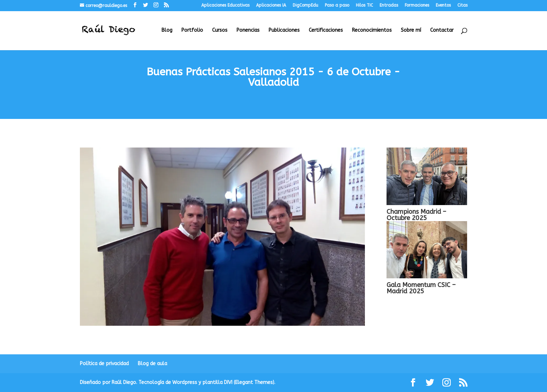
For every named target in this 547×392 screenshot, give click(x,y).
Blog (167, 31)
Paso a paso (337, 5)
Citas (462, 5)
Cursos (220, 31)
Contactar (442, 31)
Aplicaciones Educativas (225, 5)
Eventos (443, 5)
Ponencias (248, 31)
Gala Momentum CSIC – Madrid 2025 (421, 288)
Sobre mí (411, 31)
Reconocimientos (372, 31)
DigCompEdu (305, 5)
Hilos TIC (364, 5)
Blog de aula (152, 364)
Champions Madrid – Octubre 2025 (416, 215)
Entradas (389, 5)
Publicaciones (284, 31)
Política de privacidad (104, 364)
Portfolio (192, 31)
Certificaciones (326, 31)
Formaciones (417, 5)
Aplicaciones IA (271, 5)
